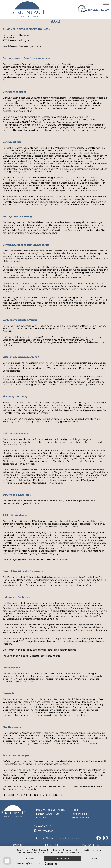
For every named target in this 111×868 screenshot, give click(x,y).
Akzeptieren (62, 858)
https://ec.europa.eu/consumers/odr (79, 733)
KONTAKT (17, 845)
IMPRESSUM (52, 845)
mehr (95, 858)
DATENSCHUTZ (91, 845)
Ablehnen (30, 858)
